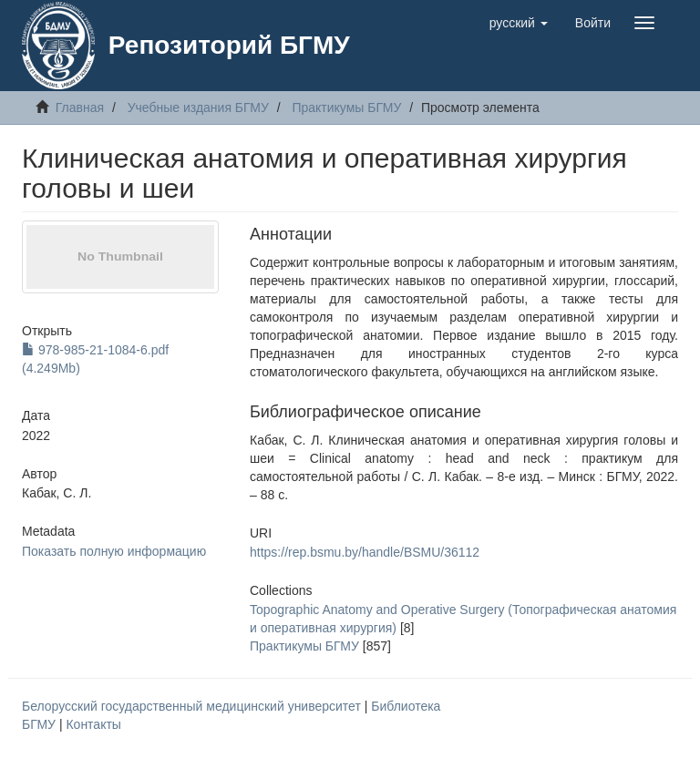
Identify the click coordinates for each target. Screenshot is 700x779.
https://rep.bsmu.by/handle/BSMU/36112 (365, 552)
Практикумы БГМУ (346, 108)
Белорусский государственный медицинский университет (193, 706)
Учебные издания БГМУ (198, 108)
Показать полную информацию (114, 551)
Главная (80, 108)
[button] (519, 23)
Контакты (93, 724)
